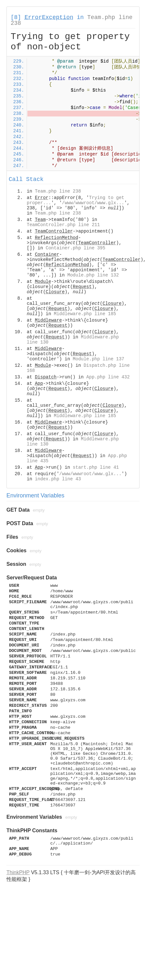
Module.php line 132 (93, 275)
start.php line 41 (96, 467)
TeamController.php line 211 (63, 225)
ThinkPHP (18, 872)
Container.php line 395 (76, 248)
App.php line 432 (108, 377)
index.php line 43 (58, 479)
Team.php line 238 (58, 191)
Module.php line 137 (99, 359)
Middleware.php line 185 (85, 314)
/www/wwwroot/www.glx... (93, 203)
